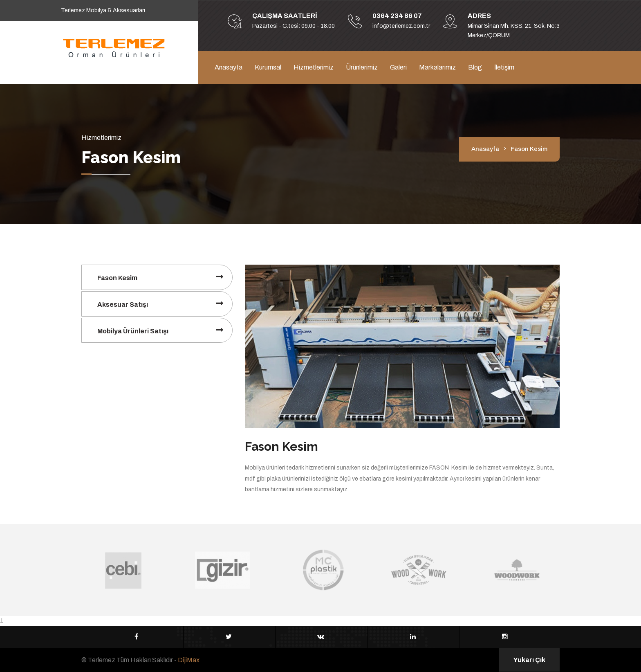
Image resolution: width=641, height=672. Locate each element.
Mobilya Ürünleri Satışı (133, 331)
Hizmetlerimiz (314, 67)
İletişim (504, 67)
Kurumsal (268, 67)
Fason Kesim (117, 278)
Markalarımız (437, 67)
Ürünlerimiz (362, 67)
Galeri (398, 67)
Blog (475, 67)
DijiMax (189, 660)
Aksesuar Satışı (123, 305)
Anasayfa (229, 67)
